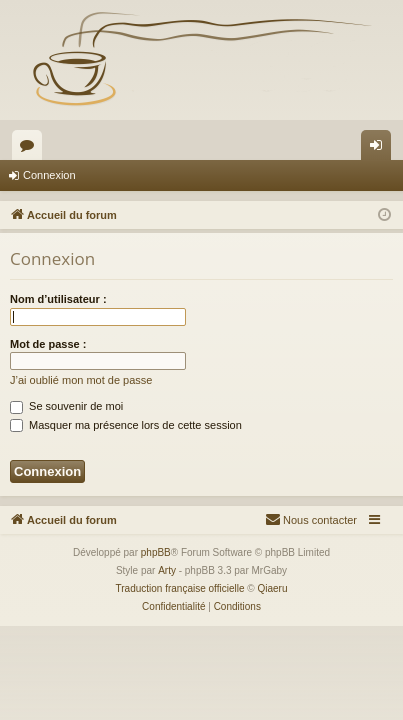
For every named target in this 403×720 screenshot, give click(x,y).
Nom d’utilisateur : (58, 299)
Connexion (49, 175)
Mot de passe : (48, 344)
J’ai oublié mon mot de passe (81, 380)
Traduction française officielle (180, 588)
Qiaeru (272, 588)
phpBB (156, 552)
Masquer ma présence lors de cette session (126, 425)
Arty (167, 570)
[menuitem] (311, 520)
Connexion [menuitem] (380, 149)
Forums (31, 149)
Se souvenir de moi (66, 406)
